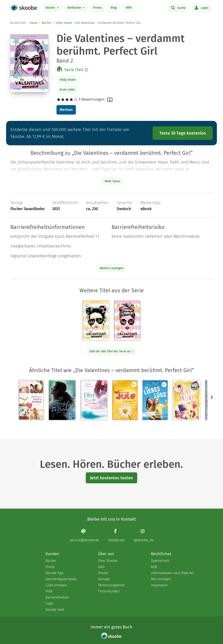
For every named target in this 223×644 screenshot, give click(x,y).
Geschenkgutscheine (61, 579)
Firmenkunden (109, 591)
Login (201, 8)
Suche (178, 8)
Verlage (104, 579)
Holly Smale (64, 23)
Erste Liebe (67, 90)
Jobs (101, 567)
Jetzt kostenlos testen (111, 478)
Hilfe (129, 8)
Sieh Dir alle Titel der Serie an (112, 351)
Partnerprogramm (111, 585)
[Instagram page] (144, 535)
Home (33, 23)
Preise (97, 8)
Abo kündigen (161, 579)
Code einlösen (56, 585)
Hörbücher (75, 8)
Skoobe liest (55, 610)
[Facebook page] (116, 535)
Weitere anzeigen (112, 268)
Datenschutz (160, 561)
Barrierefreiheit (57, 597)
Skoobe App (54, 573)
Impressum (159, 585)
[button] (212, 397)
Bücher (51, 8)
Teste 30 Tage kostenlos (183, 133)
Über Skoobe (108, 561)
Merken (66, 110)
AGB (154, 567)
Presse (103, 573)
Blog (114, 8)
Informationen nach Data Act (172, 573)
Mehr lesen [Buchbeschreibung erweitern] (112, 181)
